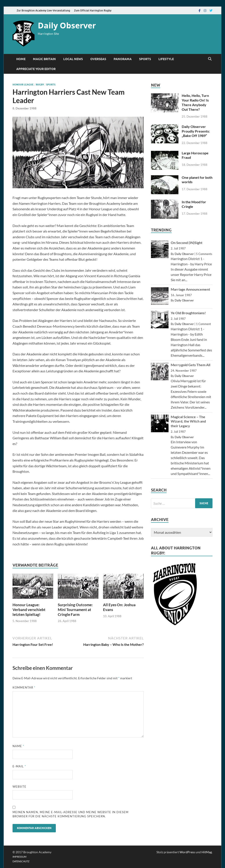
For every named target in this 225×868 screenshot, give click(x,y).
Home (21, 59)
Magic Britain (44, 59)
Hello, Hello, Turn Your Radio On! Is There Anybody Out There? (195, 102)
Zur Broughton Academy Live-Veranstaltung (43, 10)
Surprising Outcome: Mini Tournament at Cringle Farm (75, 610)
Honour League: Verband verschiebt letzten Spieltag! (29, 610)
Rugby (40, 85)
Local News (73, 59)
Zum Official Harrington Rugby (93, 10)
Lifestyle (166, 59)
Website (19, 787)
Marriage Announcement (190, 289)
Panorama (123, 59)
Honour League (23, 85)
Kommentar (24, 687)
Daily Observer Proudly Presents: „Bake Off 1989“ (196, 131)
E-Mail (19, 766)
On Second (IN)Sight (187, 243)
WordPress (187, 852)
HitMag (207, 852)
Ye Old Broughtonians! (188, 313)
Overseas (98, 59)
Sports (145, 59)
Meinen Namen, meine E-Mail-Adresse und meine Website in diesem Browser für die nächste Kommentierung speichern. (71, 814)
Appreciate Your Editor (36, 69)
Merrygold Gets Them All (191, 365)
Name (18, 746)
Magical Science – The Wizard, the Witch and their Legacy (188, 421)
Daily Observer (67, 25)
